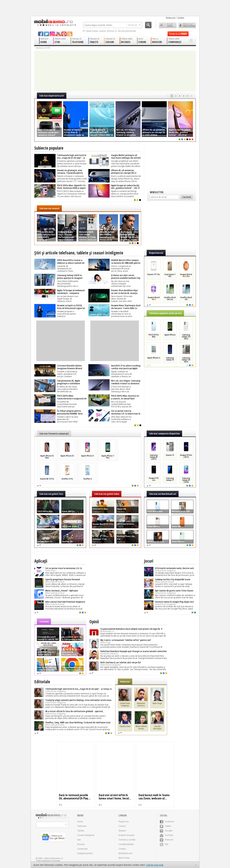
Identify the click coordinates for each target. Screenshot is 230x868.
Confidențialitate (126, 844)
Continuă (187, 197)
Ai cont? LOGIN (168, 25)
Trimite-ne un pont (178, 34)
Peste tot (134, 25)
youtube (58, 34)
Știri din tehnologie (127, 31)
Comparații (82, 849)
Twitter (165, 826)
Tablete (81, 831)
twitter (46, 34)
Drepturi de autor (127, 835)
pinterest (64, 34)
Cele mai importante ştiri (52, 96)
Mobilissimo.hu (125, 853)
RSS (164, 844)
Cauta (148, 25)
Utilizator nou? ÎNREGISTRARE (187, 25)
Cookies (122, 849)
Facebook (167, 822)
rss (70, 34)
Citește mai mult (155, 865)
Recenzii (81, 844)
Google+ (166, 831)
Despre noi (171, 17)
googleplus (52, 34)
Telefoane (82, 826)
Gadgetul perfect (85, 853)
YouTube (166, 835)
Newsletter (157, 192)
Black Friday (92, 31)
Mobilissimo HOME (43, 48)
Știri (79, 840)
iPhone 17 (112, 31)
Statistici (122, 831)
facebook (41, 34)
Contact (181, 17)
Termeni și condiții (127, 840)
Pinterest (166, 840)
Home (80, 822)
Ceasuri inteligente (86, 835)
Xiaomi (103, 31)
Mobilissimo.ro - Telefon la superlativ (55, 23)
